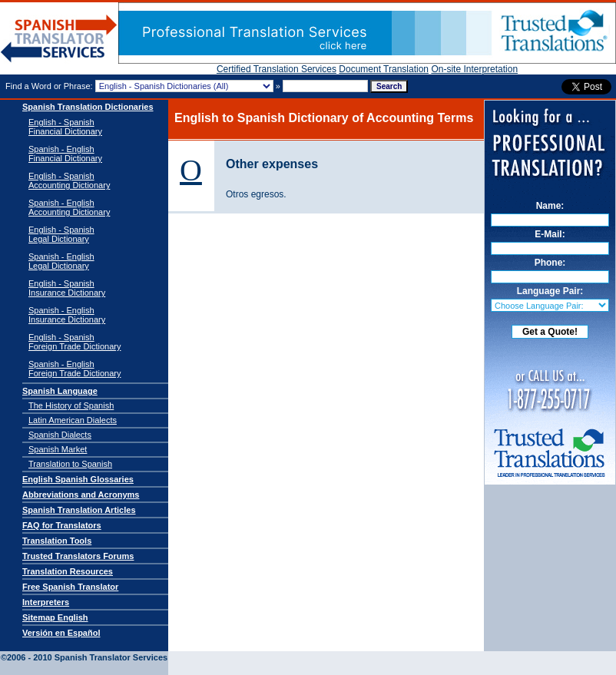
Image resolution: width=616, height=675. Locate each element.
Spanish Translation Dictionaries (88, 107)
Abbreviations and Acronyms (81, 495)
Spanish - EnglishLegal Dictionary (61, 261)
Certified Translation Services (277, 69)
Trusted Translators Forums (78, 556)
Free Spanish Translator (70, 587)
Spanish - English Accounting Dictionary (69, 207)
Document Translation (384, 69)
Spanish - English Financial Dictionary (65, 154)
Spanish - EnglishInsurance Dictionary (67, 315)
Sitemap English (55, 617)
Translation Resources (68, 571)
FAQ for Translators (62, 525)
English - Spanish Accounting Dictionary (69, 180)
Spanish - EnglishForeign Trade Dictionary (75, 369)
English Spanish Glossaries (78, 479)
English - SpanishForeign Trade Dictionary (75, 342)
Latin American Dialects (73, 420)
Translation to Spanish (70, 464)
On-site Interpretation (474, 69)
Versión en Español (61, 633)
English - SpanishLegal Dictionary (61, 234)
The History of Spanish (71, 405)
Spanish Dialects (60, 435)
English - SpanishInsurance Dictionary (67, 288)
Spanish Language (60, 391)
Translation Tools (57, 541)
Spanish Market (58, 449)
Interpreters (46, 602)
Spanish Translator (59, 39)
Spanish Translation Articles (79, 510)
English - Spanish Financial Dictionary (65, 127)
